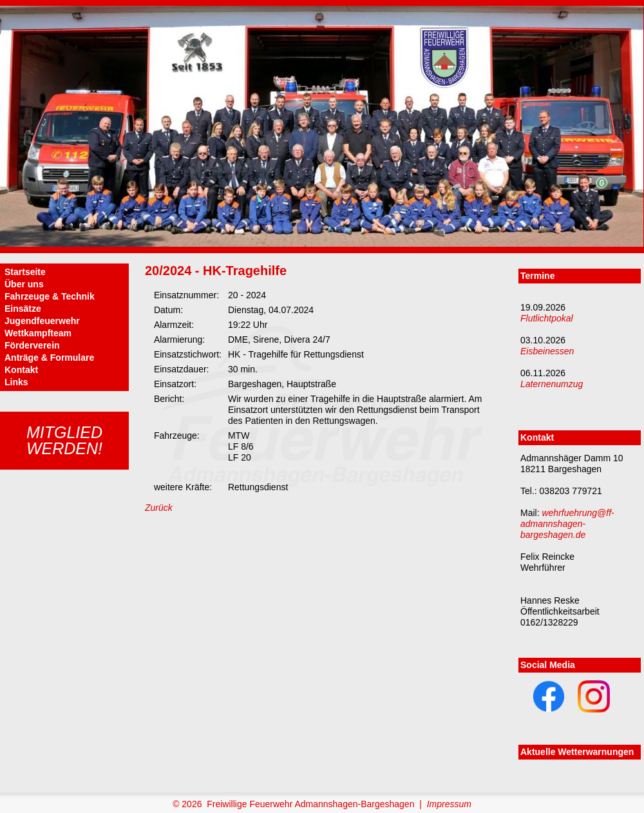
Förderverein (32, 345)
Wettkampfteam (38, 333)
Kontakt (21, 370)
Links (16, 382)
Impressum (449, 804)
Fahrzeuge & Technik (50, 296)
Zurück (159, 508)
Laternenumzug (552, 384)
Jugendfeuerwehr (42, 321)
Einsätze (23, 309)
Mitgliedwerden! (64, 440)
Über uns (24, 284)
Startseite (25, 272)
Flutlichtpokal (547, 318)
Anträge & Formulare (49, 358)
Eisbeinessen (547, 351)
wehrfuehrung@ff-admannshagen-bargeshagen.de (567, 524)
